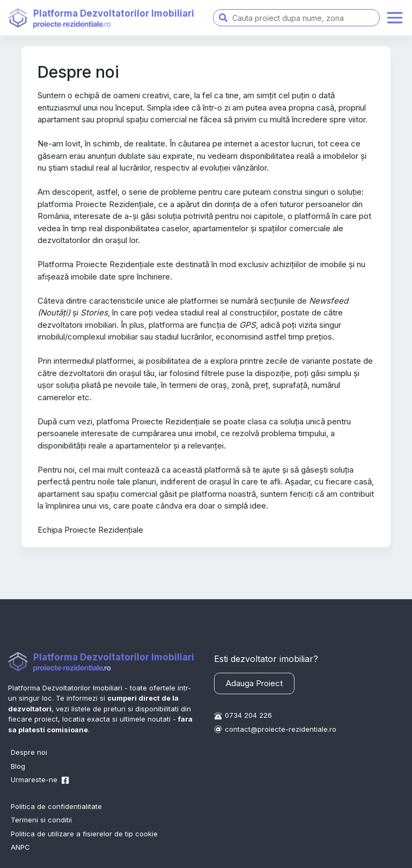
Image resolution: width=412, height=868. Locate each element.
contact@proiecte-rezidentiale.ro (281, 729)
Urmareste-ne (36, 779)
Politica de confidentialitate (56, 806)
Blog (18, 766)
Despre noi (29, 752)
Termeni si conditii (41, 820)
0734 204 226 (248, 715)
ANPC (20, 847)
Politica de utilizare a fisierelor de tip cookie (84, 834)
